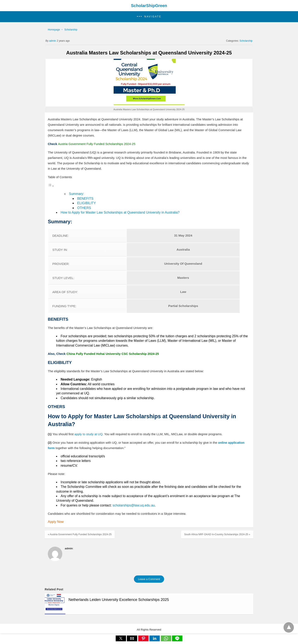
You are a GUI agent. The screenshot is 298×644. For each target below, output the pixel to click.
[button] (149, 17)
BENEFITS (85, 199)
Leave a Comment (149, 579)
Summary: (76, 194)
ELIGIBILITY (87, 203)
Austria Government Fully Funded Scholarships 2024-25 (97, 144)
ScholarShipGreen (149, 6)
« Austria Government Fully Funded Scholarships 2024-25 (80, 534)
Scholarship (71, 30)
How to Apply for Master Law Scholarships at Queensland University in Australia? (120, 212)
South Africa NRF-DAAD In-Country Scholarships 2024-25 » (217, 534)
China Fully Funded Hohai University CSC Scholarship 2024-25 (113, 354)
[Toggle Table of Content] (51, 186)
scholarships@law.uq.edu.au (134, 505)
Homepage (54, 30)
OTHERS (84, 208)
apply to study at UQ (88, 434)
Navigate (153, 17)
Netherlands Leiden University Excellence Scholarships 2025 (119, 600)
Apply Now (56, 522)
